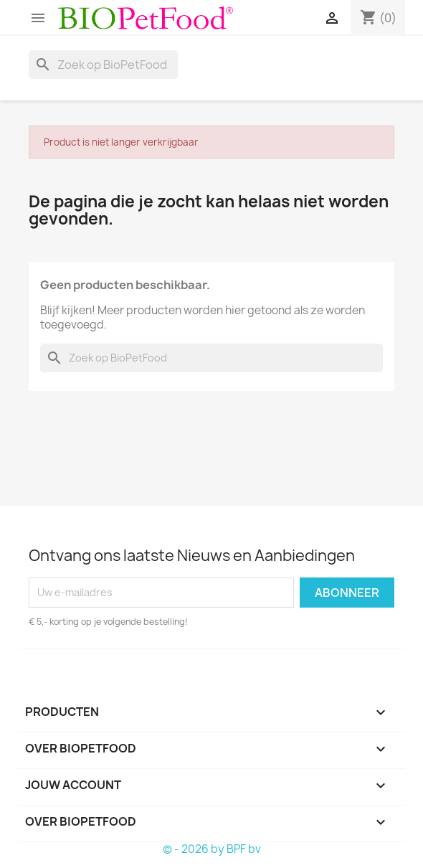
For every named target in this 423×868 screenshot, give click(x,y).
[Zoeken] (103, 65)
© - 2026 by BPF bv (212, 849)
